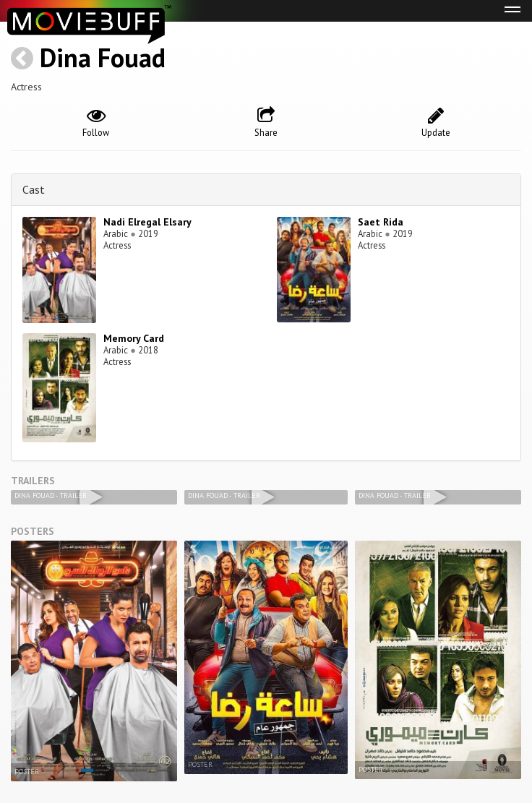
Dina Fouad (103, 57)
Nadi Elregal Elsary (147, 222)
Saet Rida (381, 222)
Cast (34, 189)
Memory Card (134, 338)
